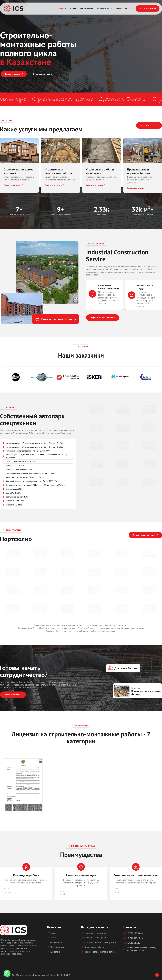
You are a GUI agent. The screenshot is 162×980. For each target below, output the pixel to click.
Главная (62, 9)
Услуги (73, 9)
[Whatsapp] (157, 975)
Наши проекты (105, 9)
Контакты (121, 9)
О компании (87, 9)
